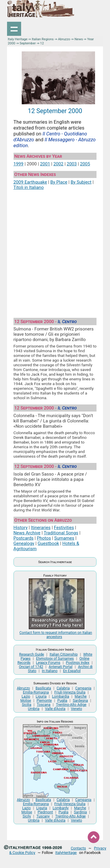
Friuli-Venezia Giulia (70, 692)
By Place (59, 182)
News (79, 39)
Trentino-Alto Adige (71, 705)
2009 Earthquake (30, 182)
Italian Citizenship (64, 654)
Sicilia (27, 705)
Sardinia (80, 812)
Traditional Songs (61, 533)
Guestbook (48, 543)
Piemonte (44, 701)
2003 (72, 164)
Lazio (26, 696)
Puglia (62, 701)
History (21, 528)
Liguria (41, 696)
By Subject (81, 182)
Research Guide (32, 654)
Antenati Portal (61, 667)
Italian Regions (43, 39)
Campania (83, 688)
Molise (26, 701)
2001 (45, 164)
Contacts (78, 848)
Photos (44, 538)
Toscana (44, 705)
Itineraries (41, 528)
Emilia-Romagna (36, 692)
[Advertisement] (55, 252)
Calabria (63, 688)
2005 (85, 164)
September (28, 43)
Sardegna (80, 701)
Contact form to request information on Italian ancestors (56, 635)
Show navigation (14, 29)
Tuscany (43, 816)
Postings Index (78, 663)
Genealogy (24, 543)
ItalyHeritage (66, 853)
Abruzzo (64, 39)
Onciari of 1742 (31, 667)
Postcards (24, 538)
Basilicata (43, 688)
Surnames (64, 538)
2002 (58, 164)
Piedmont (45, 812)
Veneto (77, 709)
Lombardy (60, 808)
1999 (18, 164)
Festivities (64, 528)
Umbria (34, 709)
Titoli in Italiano (29, 187)
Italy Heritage (17, 39)
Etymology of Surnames (55, 659)
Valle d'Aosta (55, 709)
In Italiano (50, 671)
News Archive (27, 533)
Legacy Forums (48, 663)
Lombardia (61, 696)
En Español (72, 671)
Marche (81, 696)
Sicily (27, 816)
